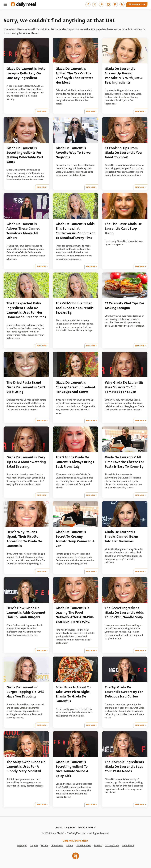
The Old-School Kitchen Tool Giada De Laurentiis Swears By (75, 308)
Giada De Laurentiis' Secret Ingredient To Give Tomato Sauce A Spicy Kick (72, 769)
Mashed (98, 846)
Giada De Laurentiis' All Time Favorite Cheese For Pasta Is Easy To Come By (124, 462)
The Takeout (128, 846)
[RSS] (122, 4)
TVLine (44, 846)
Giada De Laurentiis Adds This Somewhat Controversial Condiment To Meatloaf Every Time (75, 231)
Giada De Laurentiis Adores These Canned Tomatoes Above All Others (23, 231)
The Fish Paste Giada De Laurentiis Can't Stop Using (123, 229)
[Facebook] (88, 4)
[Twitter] (95, 4)
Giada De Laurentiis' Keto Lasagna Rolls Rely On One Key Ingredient (26, 73)
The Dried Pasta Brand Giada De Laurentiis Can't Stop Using (26, 387)
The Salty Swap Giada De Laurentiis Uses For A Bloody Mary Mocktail (26, 767)
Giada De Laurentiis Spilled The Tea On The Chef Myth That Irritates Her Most (74, 76)
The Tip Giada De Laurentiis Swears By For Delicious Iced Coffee (124, 692)
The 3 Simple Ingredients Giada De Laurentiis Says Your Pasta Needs (124, 767)
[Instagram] (108, 4)
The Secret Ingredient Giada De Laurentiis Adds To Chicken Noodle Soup (124, 613)
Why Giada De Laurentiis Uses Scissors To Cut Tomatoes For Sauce (124, 387)
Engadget (22, 846)
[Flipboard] (115, 4)
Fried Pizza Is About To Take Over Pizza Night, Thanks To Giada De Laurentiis (73, 694)
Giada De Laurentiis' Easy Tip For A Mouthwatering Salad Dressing (26, 462)
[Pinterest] (102, 4)
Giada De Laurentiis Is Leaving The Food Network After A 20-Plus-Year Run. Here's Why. (75, 615)
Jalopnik (34, 846)
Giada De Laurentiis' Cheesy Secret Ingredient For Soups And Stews (75, 387)
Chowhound (57, 846)
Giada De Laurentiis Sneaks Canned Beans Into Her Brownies (122, 537)
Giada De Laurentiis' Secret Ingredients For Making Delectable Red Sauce (25, 155)
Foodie (70, 846)
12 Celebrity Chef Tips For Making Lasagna (125, 305)
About (59, 828)
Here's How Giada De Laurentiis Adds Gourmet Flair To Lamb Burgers (26, 613)
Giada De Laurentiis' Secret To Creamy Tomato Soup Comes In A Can (75, 539)
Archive (71, 828)
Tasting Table (112, 846)
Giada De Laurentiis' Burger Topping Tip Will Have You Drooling (25, 692)
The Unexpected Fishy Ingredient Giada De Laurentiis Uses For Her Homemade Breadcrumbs (26, 310)
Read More (41, 111)
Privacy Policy (87, 828)
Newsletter (137, 4)
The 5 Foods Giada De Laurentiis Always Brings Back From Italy (75, 462)
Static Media (57, 833)
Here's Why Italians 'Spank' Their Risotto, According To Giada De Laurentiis (24, 539)
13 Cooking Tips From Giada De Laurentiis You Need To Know (123, 153)
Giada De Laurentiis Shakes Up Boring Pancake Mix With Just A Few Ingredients (124, 76)
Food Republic (84, 846)
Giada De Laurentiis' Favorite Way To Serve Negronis (73, 153)
